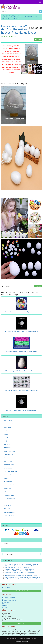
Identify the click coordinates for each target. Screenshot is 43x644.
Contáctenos (6, 602)
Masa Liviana (7, 509)
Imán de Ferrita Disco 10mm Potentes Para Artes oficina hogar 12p (21, 574)
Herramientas (7, 458)
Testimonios (6, 604)
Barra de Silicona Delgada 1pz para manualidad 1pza (18, 568)
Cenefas (6, 438)
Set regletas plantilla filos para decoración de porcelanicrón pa (21, 351)
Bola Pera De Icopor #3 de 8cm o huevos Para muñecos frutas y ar (21, 332)
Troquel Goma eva (8, 468)
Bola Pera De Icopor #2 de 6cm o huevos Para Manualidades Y (22, 410)
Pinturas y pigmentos (9, 492)
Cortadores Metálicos (9, 424)
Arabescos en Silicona (9, 499)
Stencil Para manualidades (11, 471)
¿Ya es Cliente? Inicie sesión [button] (21, 591)
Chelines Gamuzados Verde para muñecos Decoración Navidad (21, 576)
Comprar (38, 40)
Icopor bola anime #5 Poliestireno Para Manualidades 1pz (19, 569)
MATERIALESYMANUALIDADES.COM (26, 638)
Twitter (4, 607)
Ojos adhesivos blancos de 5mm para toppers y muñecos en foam (21, 391)
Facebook (5, 606)
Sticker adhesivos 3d (9, 516)
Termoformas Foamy (9, 465)
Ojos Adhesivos (8, 482)
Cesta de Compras (7, 540)
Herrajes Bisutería (8, 505)
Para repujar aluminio (9, 519)
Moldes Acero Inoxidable (10, 451)
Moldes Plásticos (8, 421)
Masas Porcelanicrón (9, 485)
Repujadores (7, 441)
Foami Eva (6, 478)
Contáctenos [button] (22, 623)
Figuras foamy (7, 488)
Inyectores (6, 431)
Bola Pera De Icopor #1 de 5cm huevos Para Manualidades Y (20, 572)
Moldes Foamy (7, 427)
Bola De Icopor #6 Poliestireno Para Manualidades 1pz (18, 571)
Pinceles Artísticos (8, 455)
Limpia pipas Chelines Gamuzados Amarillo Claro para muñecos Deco (22, 577)
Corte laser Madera (9, 475)
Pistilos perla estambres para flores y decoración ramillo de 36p (21, 566)
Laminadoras (7, 444)
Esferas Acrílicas (8, 502)
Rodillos (6, 434)
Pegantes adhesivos (9, 495)
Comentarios (6, 286)
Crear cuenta (6, 587)
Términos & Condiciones (9, 601)
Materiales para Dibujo (9, 512)
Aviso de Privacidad (8, 599)
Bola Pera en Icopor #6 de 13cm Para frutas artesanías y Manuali (21, 371)
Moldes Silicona (8, 461)
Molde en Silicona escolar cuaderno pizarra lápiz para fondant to (21, 312)
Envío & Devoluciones (8, 597)
